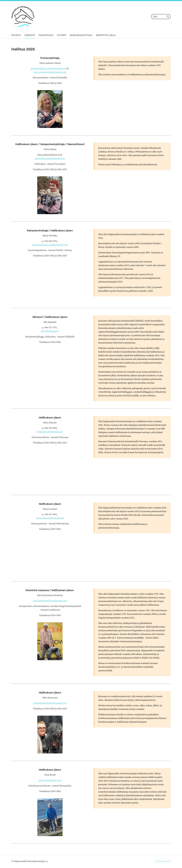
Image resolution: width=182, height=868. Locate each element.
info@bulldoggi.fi (50, 331)
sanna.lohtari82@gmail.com (50, 518)
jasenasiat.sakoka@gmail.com (50, 158)
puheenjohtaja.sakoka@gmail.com (48, 68)
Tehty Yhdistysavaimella (163, 861)
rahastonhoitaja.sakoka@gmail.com (50, 245)
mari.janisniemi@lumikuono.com (50, 601)
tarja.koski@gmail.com (50, 780)
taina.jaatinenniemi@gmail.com (50, 72)
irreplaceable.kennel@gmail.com (50, 703)
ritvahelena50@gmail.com (50, 432)
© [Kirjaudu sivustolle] (13, 861)
